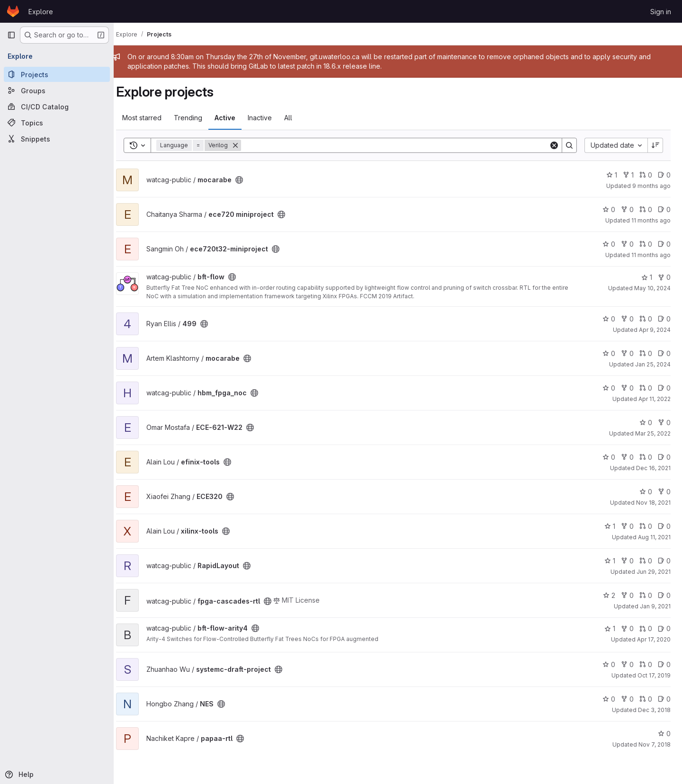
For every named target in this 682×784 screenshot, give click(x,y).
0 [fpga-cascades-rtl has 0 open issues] (664, 595)
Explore (41, 12)
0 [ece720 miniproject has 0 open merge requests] (646, 209)
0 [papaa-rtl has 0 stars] (664, 734)
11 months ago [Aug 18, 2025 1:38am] (651, 220)
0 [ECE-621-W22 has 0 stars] (646, 423)
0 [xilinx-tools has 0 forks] (627, 526)
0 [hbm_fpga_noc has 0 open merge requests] (646, 388)
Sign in (661, 12)
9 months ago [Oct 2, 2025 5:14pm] (651, 186)
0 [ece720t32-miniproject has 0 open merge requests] (646, 244)
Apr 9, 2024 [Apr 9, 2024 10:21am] (655, 330)
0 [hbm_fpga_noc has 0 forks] (627, 388)
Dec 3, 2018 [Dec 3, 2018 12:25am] (654, 710)
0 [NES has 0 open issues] (664, 699)
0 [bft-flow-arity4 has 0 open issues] (664, 628)
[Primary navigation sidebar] (11, 35)
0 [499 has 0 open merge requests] (646, 319)
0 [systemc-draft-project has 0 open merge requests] (646, 664)
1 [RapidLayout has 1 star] (610, 561)
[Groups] (57, 90)
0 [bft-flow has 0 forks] (664, 277)
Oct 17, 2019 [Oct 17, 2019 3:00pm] (654, 675)
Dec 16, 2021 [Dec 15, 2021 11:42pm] (653, 468)
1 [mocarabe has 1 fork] (628, 175)
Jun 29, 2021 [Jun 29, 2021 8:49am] (654, 572)
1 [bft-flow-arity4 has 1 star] (610, 628)
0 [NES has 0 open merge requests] (646, 699)
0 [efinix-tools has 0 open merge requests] (646, 457)
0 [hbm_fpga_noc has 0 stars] (609, 388)
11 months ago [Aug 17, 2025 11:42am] (651, 255)
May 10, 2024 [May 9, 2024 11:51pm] (652, 288)
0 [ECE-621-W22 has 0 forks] (664, 423)
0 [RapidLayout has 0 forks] (627, 561)
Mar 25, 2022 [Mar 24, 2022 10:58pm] (653, 433)
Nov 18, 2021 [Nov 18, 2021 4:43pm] (653, 503)
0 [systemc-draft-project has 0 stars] (609, 664)
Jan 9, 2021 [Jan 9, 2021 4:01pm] (655, 606)
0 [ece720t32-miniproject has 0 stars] (609, 244)
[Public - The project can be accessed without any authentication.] (248, 180)
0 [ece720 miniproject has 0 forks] (627, 209)
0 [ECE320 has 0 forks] (664, 492)
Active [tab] (234, 118)
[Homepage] (13, 11)
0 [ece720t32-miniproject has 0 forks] (627, 244)
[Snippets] (57, 139)
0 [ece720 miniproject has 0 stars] (609, 209)
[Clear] (554, 145)
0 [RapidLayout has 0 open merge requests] (646, 561)
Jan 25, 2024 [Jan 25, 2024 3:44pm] (653, 364)
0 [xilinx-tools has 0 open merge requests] (646, 526)
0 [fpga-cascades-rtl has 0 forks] (627, 595)
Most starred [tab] (151, 118)
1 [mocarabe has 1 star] (612, 175)
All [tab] (297, 118)
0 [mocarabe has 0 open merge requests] (646, 175)
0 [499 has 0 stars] (609, 319)
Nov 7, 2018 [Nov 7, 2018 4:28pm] (655, 744)
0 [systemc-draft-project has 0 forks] (627, 664)
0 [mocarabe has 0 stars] (609, 353)
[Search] (399, 145)
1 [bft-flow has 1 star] (647, 277)
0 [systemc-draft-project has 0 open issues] (664, 664)
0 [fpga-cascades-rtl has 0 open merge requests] (646, 595)
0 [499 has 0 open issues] (664, 319)
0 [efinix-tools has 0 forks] (627, 457)
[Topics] (57, 123)
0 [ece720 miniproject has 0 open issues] (664, 209)
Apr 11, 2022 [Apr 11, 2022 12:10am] (655, 399)
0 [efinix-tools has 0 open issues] (664, 457)
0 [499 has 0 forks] (627, 319)
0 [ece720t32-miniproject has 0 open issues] (664, 244)
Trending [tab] (197, 118)
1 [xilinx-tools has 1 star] (610, 526)
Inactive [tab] (269, 118)
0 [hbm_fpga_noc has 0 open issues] (664, 388)
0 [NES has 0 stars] (609, 699)
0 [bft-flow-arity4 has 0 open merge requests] (646, 628)
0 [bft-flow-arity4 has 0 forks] (627, 628)
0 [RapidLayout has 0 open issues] (664, 561)
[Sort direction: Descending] (655, 145)
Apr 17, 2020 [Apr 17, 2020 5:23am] (654, 639)
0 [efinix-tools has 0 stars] (609, 457)
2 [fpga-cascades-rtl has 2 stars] (609, 595)
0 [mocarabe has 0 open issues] (664, 175)
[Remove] (244, 145)
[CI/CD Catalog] (57, 107)
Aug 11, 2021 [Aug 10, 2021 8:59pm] (654, 537)
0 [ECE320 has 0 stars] (646, 492)
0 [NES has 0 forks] (627, 699)
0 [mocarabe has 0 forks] (627, 353)
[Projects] (57, 74)
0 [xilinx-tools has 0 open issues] (664, 526)
